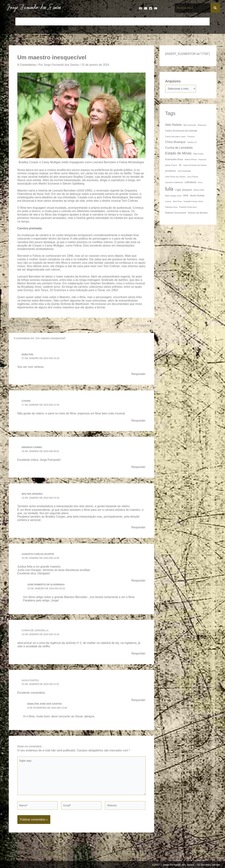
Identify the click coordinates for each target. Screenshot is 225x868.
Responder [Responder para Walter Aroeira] (138, 529)
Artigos (34, 21)
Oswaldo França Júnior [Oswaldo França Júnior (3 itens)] (193, 202)
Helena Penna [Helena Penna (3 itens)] (191, 160)
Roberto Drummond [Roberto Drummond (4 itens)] (176, 213)
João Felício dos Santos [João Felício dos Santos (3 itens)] (175, 177)
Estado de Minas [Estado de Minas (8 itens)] (178, 154)
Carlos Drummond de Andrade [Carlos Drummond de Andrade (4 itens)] (181, 131)
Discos (103, 21)
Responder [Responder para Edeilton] (138, 375)
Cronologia (87, 21)
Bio (45, 21)
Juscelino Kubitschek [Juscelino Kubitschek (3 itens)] (174, 183)
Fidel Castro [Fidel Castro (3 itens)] (198, 154)
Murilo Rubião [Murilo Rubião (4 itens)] (197, 196)
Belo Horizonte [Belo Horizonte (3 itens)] (190, 126)
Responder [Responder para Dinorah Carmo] (138, 468)
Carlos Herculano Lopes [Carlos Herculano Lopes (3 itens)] (175, 137)
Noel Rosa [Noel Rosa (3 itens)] (177, 202)
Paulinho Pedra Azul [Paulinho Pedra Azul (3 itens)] (188, 208)
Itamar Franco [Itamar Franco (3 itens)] (171, 166)
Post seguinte (142, 326)
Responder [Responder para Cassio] (138, 422)
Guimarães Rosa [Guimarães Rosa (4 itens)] (174, 160)
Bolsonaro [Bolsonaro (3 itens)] (202, 126)
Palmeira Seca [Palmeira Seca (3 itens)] (171, 208)
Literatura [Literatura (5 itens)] (190, 183)
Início (21, 21)
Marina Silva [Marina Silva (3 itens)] (199, 190)
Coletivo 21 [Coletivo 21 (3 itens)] (192, 143)
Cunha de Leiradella (36, 633)
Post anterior (20, 326)
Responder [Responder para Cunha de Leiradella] (138, 656)
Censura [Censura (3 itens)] (191, 137)
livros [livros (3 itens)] (200, 183)
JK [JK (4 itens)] (180, 166)
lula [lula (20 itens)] (169, 189)
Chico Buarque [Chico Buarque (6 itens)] (175, 142)
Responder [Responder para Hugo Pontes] (138, 703)
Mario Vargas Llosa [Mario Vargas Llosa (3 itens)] (173, 196)
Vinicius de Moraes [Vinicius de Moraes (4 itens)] (198, 213)
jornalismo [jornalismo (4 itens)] (171, 171)
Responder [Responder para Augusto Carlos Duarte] (138, 583)
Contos (56, 21)
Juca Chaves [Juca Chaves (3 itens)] (193, 177)
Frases (134, 21)
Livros (161, 21)
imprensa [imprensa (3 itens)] (202, 160)
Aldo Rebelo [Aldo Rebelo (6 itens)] (174, 125)
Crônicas (71, 21)
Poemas (190, 21)
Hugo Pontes (31, 683)
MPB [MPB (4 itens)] (186, 196)
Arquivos (173, 81)
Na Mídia (175, 21)
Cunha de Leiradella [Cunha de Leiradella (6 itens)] (179, 148)
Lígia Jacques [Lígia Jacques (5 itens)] (184, 190)
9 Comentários (28, 65)
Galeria (147, 21)
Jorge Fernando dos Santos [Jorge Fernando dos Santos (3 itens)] (195, 166)
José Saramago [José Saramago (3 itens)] (184, 171)
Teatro (203, 21)
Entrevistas (118, 21)
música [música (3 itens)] (168, 202)
